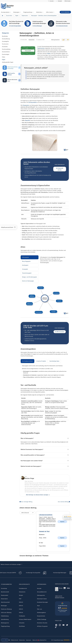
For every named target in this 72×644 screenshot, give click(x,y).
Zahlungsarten (41, 595)
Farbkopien (22, 616)
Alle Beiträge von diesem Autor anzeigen (37, 495)
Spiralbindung (5, 619)
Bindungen (16, 12)
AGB (9, 640)
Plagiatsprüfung (28, 12)
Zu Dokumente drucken (60, 169)
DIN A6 (21, 612)
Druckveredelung (6, 49)
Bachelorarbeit (5, 592)
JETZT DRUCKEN (65, 12)
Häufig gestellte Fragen (8, 62)
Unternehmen (42, 584)
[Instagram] (60, 625)
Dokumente (22, 592)
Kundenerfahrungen (43, 602)
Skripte (21, 595)
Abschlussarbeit (5, 602)
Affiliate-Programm (42, 626)
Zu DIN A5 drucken (60, 332)
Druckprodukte (5, 12)
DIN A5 (21, 609)
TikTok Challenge (42, 619)
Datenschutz (22, 640)
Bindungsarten (5, 623)
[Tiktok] (56, 627)
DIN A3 (21, 602)
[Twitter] (67, 625)
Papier (4, 60)
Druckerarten (5, 44)
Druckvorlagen (6, 54)
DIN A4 (21, 606)
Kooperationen (41, 616)
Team (38, 606)
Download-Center (42, 599)
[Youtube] (63, 625)
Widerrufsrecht (15, 640)
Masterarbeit (5, 595)
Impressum (29, 640)
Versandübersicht (42, 592)
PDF (20, 599)
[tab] (30, 257)
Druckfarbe (5, 47)
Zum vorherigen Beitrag (27, 502)
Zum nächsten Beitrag (63, 502)
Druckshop (4, 588)
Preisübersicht (23, 588)
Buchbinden (5, 36)
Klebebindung (5, 616)
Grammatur (26, 105)
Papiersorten (31, 40)
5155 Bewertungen (63, 610)
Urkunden (22, 623)
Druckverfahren (6, 52)
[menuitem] (4, 640)
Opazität (27, 120)
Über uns (40, 609)
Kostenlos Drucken (42, 623)
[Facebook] (56, 625)
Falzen (4, 57)
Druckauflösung (6, 39)
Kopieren (62, 522)
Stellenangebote (41, 612)
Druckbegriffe (5, 41)
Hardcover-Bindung (6, 609)
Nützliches (39, 12)
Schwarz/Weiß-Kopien (25, 619)
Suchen (52, 1)
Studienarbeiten (6, 584)
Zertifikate (22, 626)
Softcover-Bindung (6, 612)
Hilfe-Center (67, 1)
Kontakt (60, 1)
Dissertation (4, 599)
